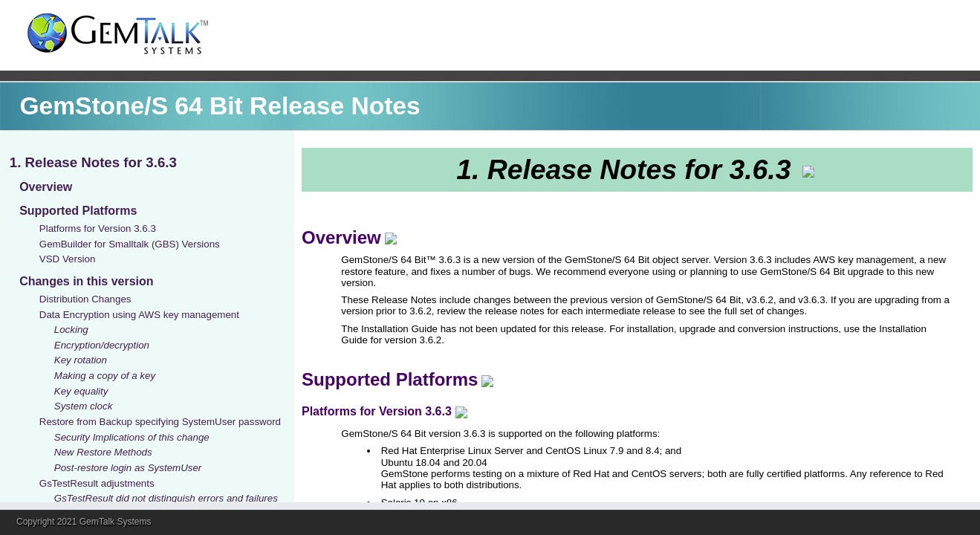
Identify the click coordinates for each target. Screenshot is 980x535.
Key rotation (81, 360)
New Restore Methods (103, 452)
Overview (46, 187)
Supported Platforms (78, 211)
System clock (84, 406)
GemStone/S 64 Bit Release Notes (220, 106)
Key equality (81, 391)
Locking (71, 330)
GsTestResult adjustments (97, 483)
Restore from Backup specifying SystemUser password (160, 422)
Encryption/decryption (102, 345)
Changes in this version (86, 281)
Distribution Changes (85, 299)
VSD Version (68, 259)
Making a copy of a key (105, 376)
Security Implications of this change (132, 437)
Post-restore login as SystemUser (128, 468)
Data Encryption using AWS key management (139, 315)
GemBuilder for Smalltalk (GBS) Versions (130, 244)
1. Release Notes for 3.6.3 (93, 162)
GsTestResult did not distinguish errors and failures (166, 498)
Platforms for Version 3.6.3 (98, 228)
